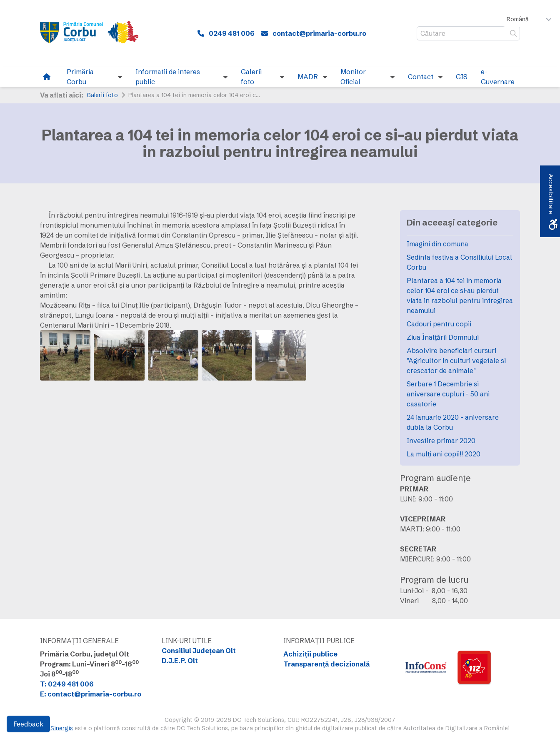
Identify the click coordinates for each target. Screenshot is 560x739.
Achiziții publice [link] (310, 654)
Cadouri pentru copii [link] (439, 324)
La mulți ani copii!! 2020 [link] (444, 454)
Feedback (28, 724)
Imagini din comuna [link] (437, 244)
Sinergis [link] (62, 728)
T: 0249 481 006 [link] (67, 684)
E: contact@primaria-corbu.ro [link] (91, 694)
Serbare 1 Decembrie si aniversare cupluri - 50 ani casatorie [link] (448, 394)
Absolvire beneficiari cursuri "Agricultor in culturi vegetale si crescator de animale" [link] (456, 361)
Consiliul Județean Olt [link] (199, 651)
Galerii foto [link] (102, 95)
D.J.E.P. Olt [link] (180, 661)
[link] (94, 33)
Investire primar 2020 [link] (441, 441)
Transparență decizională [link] (327, 664)
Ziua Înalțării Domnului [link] (443, 337)
